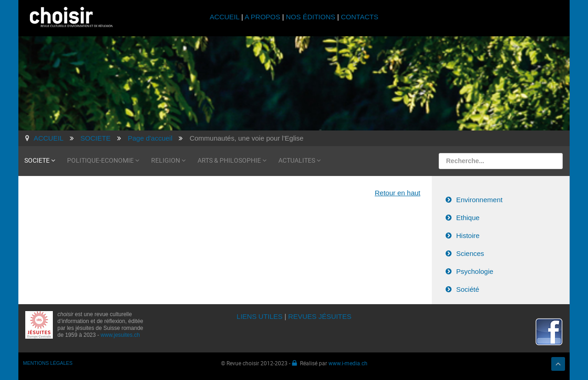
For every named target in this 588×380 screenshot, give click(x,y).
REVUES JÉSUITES (320, 316)
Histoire (468, 235)
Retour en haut (398, 193)
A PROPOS (262, 17)
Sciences (470, 253)
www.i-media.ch (348, 363)
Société (468, 289)
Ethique (468, 218)
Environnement (479, 200)
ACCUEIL (226, 17)
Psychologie (475, 271)
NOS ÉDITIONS (311, 17)
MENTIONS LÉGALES (48, 363)
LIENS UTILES (260, 316)
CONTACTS (359, 17)
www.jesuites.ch (120, 335)
